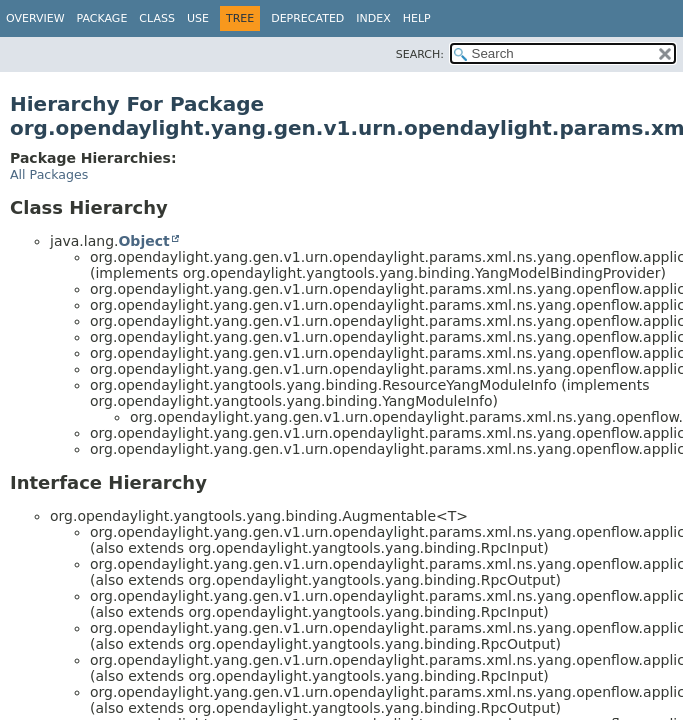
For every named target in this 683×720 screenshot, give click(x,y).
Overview (35, 18)
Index (373, 18)
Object (143, 241)
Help (417, 18)
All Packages (49, 174)
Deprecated (307, 18)
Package (102, 18)
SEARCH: (420, 54)
